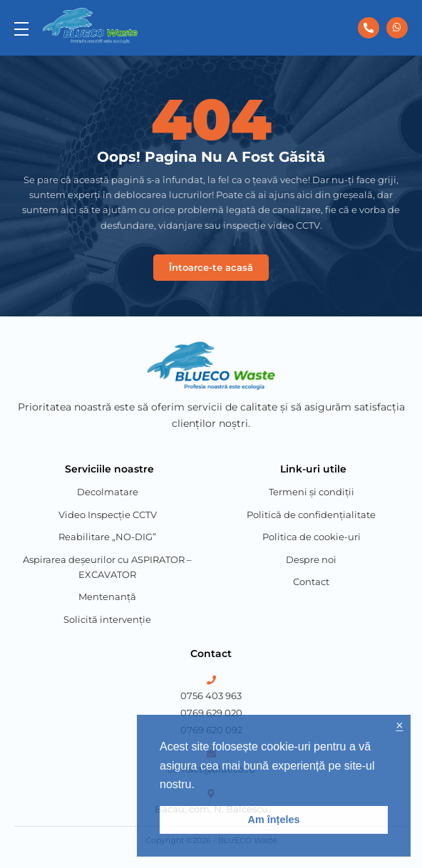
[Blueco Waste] (90, 26)
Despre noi (311, 559)
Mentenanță (107, 596)
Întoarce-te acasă (211, 267)
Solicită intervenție (107, 619)
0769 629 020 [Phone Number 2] (211, 713)
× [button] (399, 726)
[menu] (21, 28)
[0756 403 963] (369, 28)
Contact (311, 582)
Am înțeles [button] (274, 820)
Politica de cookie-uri (312, 537)
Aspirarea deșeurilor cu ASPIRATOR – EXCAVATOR (107, 567)
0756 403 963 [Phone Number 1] (211, 696)
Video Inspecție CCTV (108, 515)
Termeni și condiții (312, 492)
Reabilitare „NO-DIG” (107, 537)
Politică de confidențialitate (311, 515)
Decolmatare (108, 492)
